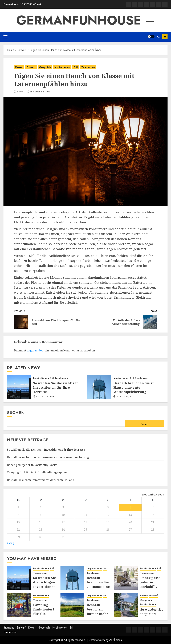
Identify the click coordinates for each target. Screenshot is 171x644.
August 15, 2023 (45, 397)
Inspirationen (62, 67)
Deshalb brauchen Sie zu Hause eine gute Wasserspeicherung (134, 387)
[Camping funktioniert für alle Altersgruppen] (19, 605)
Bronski (21, 92)
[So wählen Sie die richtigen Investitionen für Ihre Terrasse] (19, 387)
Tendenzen (88, 67)
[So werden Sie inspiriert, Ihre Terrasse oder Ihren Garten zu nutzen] (126, 605)
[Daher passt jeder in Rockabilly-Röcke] (126, 578)
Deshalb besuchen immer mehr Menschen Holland (41, 480)
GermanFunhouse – (86, 20)
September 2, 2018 (40, 92)
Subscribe (165, 37)
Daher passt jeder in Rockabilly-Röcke (32, 465)
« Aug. (11, 543)
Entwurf (31, 67)
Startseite (9, 628)
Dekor (19, 67)
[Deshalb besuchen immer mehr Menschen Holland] (72, 605)
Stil (76, 67)
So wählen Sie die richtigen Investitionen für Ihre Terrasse (56, 387)
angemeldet (35, 350)
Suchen (16, 413)
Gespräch (45, 67)
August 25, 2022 (125, 397)
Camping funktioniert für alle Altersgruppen (37, 472)
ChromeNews (97, 640)
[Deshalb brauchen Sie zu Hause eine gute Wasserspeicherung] (99, 387)
